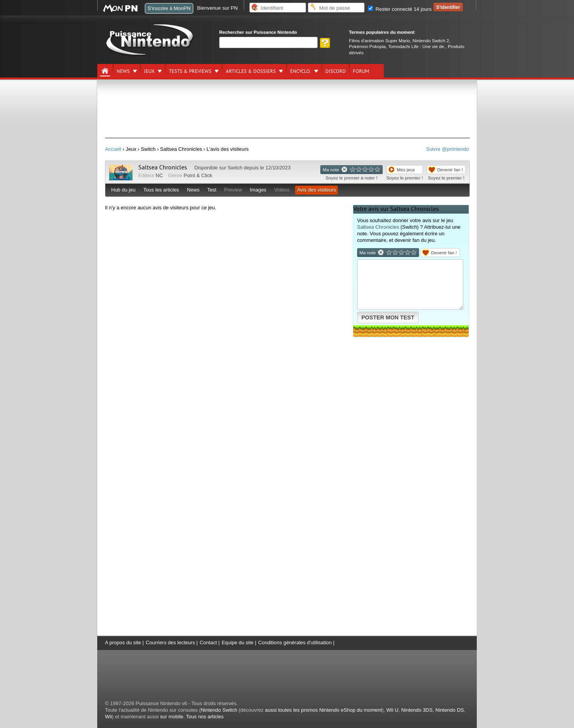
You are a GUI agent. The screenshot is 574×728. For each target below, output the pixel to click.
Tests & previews (190, 71)
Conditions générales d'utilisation (295, 643)
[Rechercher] (268, 42)
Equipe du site (237, 643)
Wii (108, 717)
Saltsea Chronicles (163, 167)
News (123, 71)
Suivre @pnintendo (448, 149)
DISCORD (336, 71)
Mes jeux (406, 170)
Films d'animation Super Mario (379, 41)
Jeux (149, 71)
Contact (208, 643)
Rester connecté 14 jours (400, 9)
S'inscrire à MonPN (169, 8)
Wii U (393, 710)
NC (159, 175)
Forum (361, 71)
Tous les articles (161, 190)
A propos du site (123, 643)
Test (212, 190)
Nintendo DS (450, 710)
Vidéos (282, 190)
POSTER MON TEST (388, 317)
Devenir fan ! (450, 170)
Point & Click (198, 175)
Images (258, 190)
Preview (233, 190)
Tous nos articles (205, 717)
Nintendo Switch (219, 710)
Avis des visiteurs (316, 190)
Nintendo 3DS (417, 710)
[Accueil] (105, 71)
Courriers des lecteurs (170, 643)
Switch (235, 168)
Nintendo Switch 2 (431, 41)
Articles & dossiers (251, 71)
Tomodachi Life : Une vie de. (417, 46)
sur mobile (172, 717)
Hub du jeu (123, 190)
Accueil (113, 149)
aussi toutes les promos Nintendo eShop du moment (323, 710)
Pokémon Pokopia (367, 46)
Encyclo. (301, 71)
